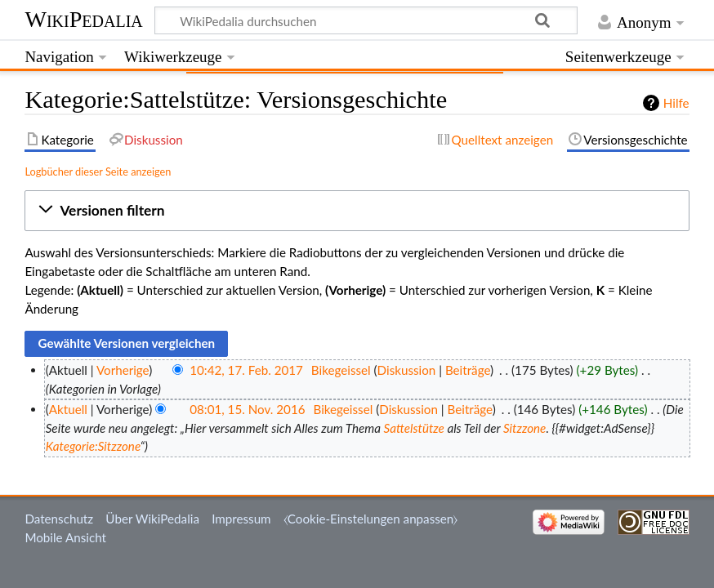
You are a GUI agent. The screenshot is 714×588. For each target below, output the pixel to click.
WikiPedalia (83, 19)
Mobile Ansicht (65, 537)
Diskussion (407, 370)
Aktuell (68, 409)
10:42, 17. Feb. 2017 (246, 370)
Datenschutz (59, 519)
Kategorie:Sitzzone (93, 446)
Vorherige (123, 370)
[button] (357, 211)
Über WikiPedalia (152, 519)
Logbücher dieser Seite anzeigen (98, 171)
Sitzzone (524, 428)
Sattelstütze (414, 428)
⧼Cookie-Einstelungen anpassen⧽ (371, 519)
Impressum (241, 519)
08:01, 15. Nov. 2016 (247, 409)
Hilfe (676, 103)
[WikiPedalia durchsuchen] (366, 20)
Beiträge (468, 370)
